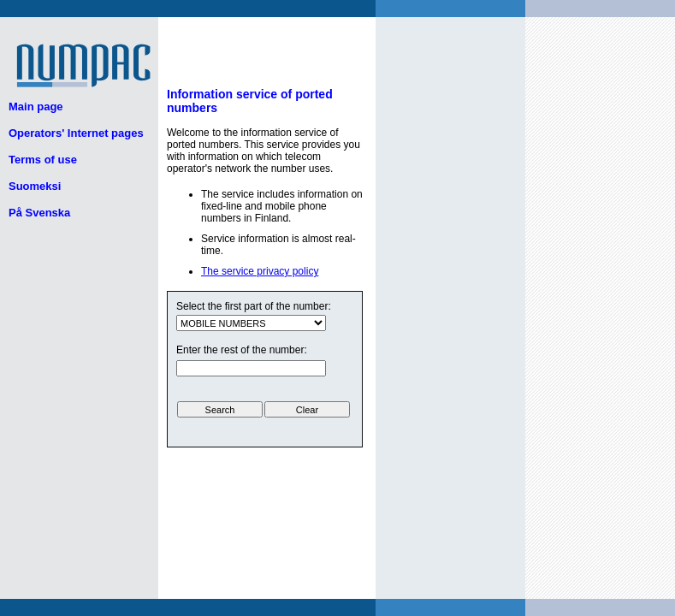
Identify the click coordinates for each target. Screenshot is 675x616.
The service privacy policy (260, 271)
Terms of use (43, 160)
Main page (36, 107)
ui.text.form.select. (251, 323)
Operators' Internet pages (76, 133)
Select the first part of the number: (254, 306)
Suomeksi (35, 186)
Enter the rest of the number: (242, 350)
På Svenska (39, 213)
